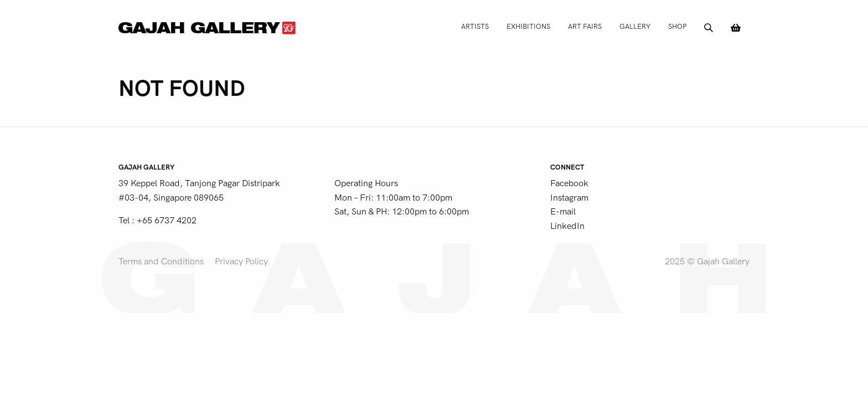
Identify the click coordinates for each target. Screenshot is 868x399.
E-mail (563, 212)
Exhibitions (528, 26)
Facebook (569, 183)
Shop (677, 26)
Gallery (635, 26)
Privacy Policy (241, 262)
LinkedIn (567, 226)
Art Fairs (585, 26)
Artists (475, 26)
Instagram (569, 198)
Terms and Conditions (161, 262)
